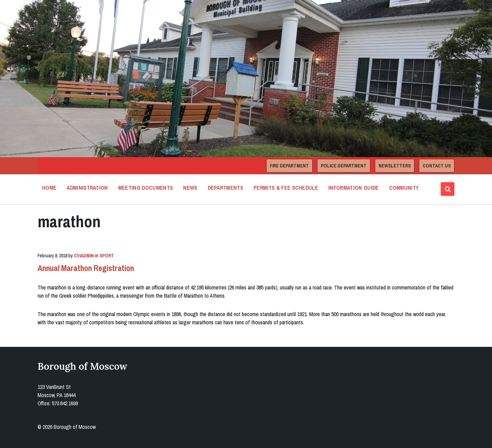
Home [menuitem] (49, 188)
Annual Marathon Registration (86, 268)
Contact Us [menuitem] (437, 166)
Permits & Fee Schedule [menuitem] (286, 188)
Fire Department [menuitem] (289, 166)
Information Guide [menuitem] (353, 188)
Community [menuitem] (404, 188)
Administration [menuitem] (87, 188)
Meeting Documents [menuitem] (146, 188)
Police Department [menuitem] (344, 166)
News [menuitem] (190, 188)
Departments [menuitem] (226, 188)
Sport (107, 256)
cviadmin (84, 256)
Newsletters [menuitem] (395, 166)
